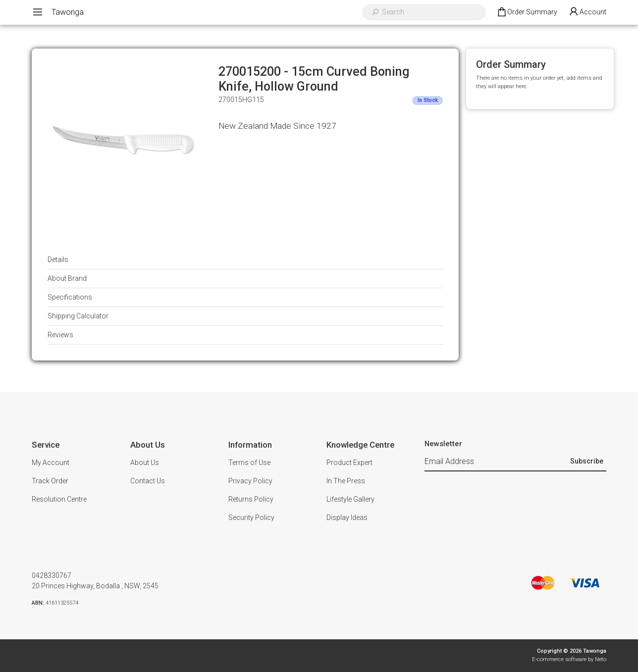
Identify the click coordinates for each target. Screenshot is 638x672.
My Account (51, 463)
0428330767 (52, 575)
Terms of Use (249, 463)
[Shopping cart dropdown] (527, 12)
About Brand (67, 278)
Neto (601, 659)
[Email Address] (496, 462)
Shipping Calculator (78, 316)
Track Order (50, 481)
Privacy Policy (250, 481)
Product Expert (349, 463)
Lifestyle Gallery (350, 499)
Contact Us (148, 481)
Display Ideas (347, 517)
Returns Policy (251, 499)
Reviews (60, 335)
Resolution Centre (59, 499)
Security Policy (251, 517)
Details (58, 259)
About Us (145, 463)
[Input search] (430, 12)
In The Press (346, 481)
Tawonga (68, 12)
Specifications (70, 297)
